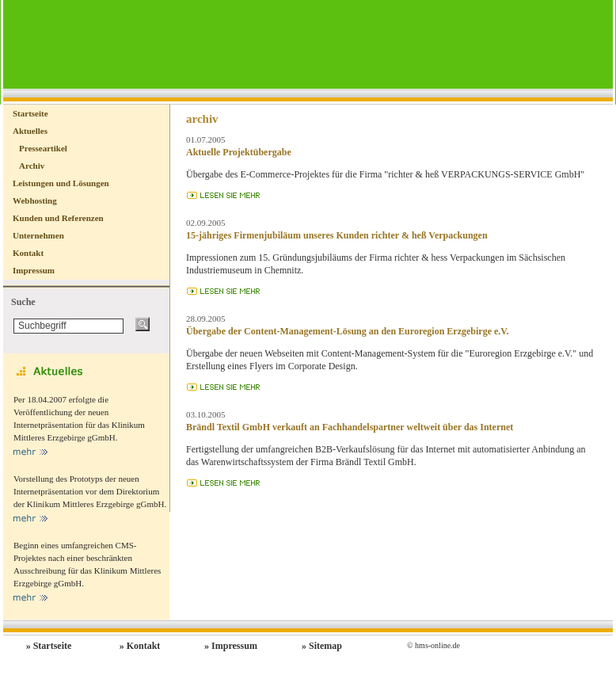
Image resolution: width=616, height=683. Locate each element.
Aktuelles (30, 131)
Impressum (34, 270)
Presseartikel (43, 148)
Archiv (32, 166)
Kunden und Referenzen (58, 218)
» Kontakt (140, 646)
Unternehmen (38, 235)
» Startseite (49, 646)
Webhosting (35, 200)
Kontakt (28, 253)
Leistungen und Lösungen (61, 183)
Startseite (30, 113)
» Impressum (231, 646)
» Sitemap (322, 646)
